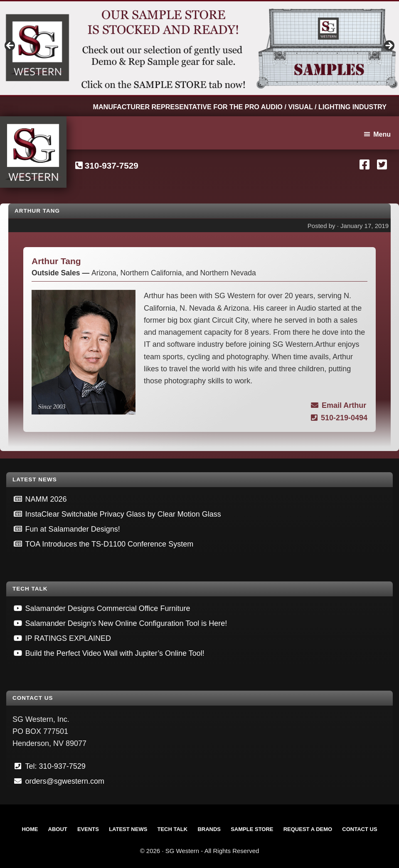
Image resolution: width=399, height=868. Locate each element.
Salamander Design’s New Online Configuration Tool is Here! (126, 623)
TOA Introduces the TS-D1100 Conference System (110, 544)
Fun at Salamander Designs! (73, 529)
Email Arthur (339, 405)
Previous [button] (10, 46)
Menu (382, 134)
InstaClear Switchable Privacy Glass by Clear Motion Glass (123, 514)
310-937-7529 (112, 166)
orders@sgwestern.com (65, 781)
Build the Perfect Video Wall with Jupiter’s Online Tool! (115, 653)
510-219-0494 (339, 418)
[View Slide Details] (199, 48)
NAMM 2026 (46, 499)
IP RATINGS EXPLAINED (68, 638)
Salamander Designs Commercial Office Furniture (108, 608)
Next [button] (389, 46)
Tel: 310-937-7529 (55, 766)
